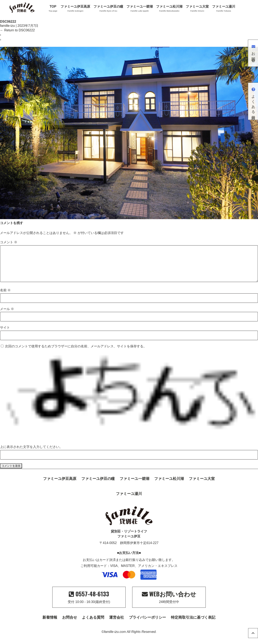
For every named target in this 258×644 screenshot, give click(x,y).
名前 (5, 297)
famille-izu (7, 26)
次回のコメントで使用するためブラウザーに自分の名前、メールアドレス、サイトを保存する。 (76, 353)
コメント (9, 242)
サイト (5, 334)
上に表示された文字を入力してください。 (31, 453)
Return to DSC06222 (17, 30)
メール (7, 316)
